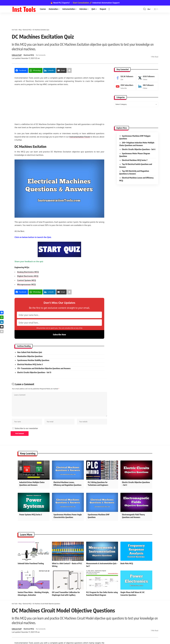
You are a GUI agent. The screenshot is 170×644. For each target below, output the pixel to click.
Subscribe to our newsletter (26, 428)
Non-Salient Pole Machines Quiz (30, 352)
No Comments (41, 55)
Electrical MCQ (29, 55)
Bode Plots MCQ (127, 563)
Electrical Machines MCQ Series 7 (135, 160)
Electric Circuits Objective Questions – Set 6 (139, 149)
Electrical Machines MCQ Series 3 (30, 364)
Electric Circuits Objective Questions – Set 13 (34, 372)
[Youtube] (125, 87)
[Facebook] (125, 78)
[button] (109, 9)
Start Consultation (81, 3)
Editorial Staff (17, 55)
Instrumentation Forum (80, 137)
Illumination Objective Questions (30, 356)
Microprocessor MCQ (26, 284)
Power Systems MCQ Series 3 (31, 515)
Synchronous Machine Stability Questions (33, 360)
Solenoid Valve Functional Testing (31, 563)
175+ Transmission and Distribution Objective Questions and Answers (44, 368)
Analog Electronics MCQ (28, 272)
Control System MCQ (27, 280)
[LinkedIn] (147, 87)
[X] (147, 78)
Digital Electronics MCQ (28, 276)
